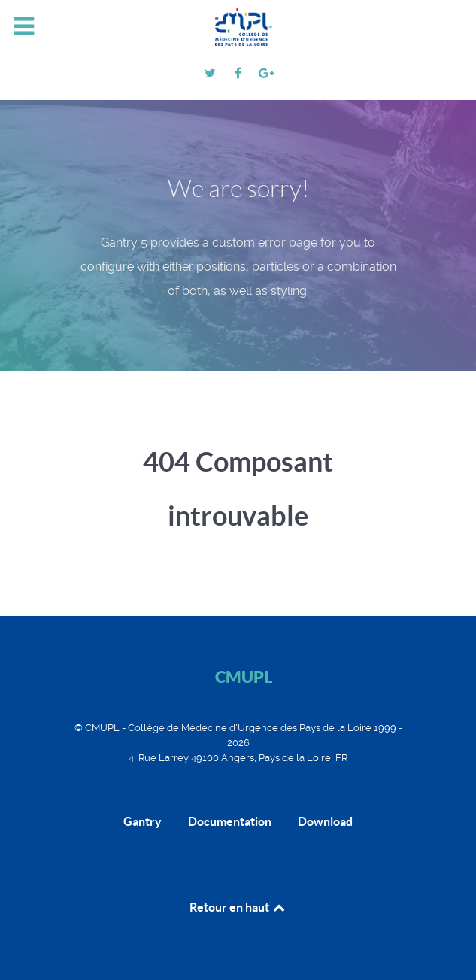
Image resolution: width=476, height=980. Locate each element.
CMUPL (244, 677)
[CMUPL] (238, 27)
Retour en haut (238, 907)
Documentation (230, 821)
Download (325, 821)
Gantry (142, 821)
